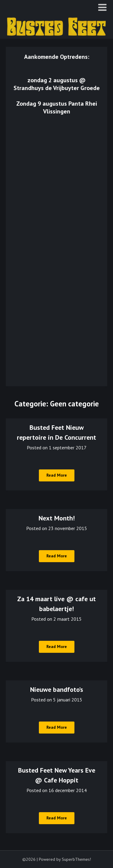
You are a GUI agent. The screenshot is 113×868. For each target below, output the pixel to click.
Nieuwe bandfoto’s (57, 689)
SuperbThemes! (76, 859)
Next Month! (57, 518)
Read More (57, 475)
